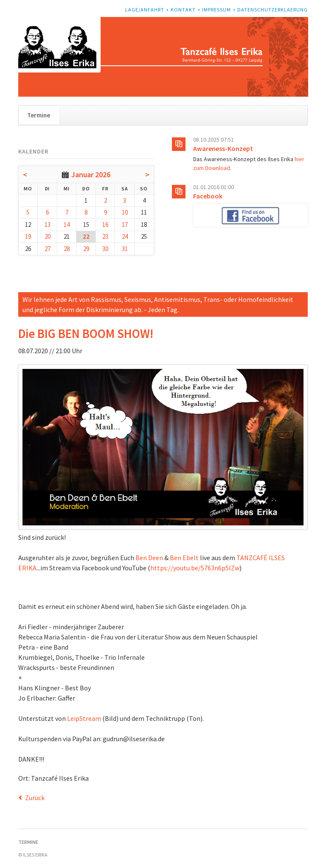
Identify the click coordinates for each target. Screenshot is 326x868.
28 (67, 249)
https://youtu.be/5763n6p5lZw (195, 568)
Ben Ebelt (184, 558)
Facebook (208, 196)
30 (105, 249)
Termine (39, 115)
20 (48, 236)
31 (125, 249)
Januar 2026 (91, 174)
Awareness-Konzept (223, 148)
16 (105, 225)
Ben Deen (149, 558)
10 (125, 212)
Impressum (216, 10)
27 (48, 249)
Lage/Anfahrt (145, 10)
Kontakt (183, 10)
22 (86, 236)
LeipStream (84, 718)
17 (125, 225)
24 (125, 236)
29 (86, 249)
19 (28, 236)
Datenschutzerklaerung (273, 10)
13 (48, 225)
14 (67, 225)
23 (105, 236)
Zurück (35, 798)
